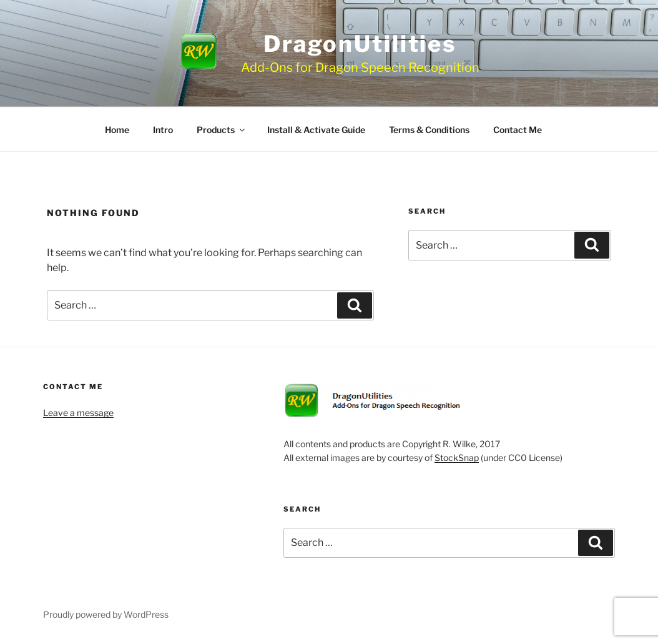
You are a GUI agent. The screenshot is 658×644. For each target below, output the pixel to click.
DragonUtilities (360, 44)
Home (117, 130)
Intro (163, 130)
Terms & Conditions (429, 130)
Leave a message (78, 413)
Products (222, 130)
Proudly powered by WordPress (106, 614)
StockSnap (457, 458)
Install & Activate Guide (316, 130)
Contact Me (518, 130)
